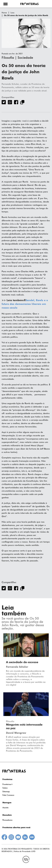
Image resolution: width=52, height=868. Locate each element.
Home (4, 13)
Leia (12, 13)
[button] (6, 4)
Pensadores (7, 820)
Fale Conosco (8, 795)
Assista (5, 808)
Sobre (5, 788)
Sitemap (6, 791)
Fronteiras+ (8, 784)
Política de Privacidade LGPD (25, 851)
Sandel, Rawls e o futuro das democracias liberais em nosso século (25, 304)
